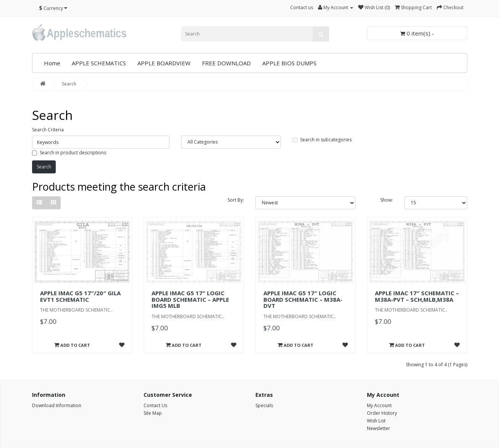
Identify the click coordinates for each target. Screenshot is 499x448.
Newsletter (379, 428)
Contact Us (155, 405)
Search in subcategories (322, 140)
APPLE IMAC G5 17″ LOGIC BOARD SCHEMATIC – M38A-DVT (303, 299)
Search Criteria (48, 130)
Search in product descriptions (69, 153)
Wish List (376, 421)
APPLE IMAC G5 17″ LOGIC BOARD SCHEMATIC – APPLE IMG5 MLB (190, 299)
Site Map (153, 413)
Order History (382, 413)
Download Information (57, 405)
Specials (264, 405)
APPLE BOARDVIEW (164, 63)
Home (52, 63)
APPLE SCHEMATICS (99, 63)
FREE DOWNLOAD (226, 63)
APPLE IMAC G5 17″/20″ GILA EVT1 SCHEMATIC (80, 296)
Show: (387, 200)
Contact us (302, 7)
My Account (379, 405)
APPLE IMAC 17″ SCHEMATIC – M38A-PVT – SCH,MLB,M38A (417, 296)
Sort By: (236, 200)
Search (69, 84)
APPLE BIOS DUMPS (289, 63)
